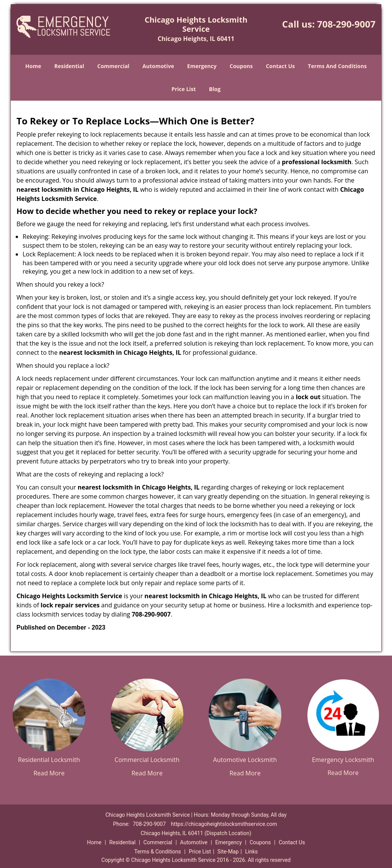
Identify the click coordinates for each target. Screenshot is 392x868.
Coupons (241, 66)
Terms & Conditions (158, 852)
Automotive (158, 66)
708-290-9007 (346, 24)
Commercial (113, 66)
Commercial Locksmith (147, 760)
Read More (49, 773)
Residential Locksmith (49, 760)
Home (33, 66)
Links (251, 852)
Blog (215, 89)
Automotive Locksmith (245, 760)
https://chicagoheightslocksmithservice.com (224, 824)
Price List (184, 89)
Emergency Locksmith (343, 760)
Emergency (202, 66)
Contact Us (280, 66)
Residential (69, 66)
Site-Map (228, 852)
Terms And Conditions (337, 66)
